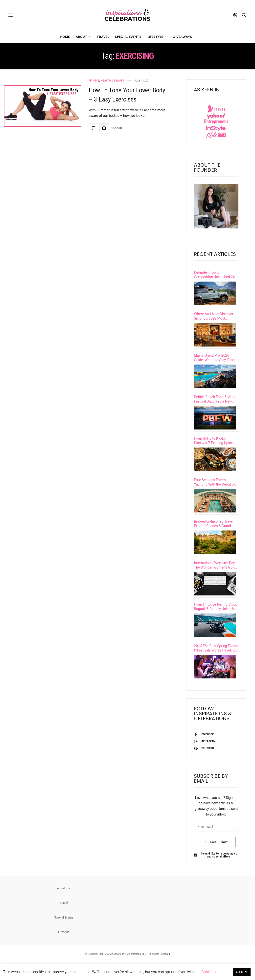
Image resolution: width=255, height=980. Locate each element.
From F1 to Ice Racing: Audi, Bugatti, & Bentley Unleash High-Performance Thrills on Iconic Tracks (215, 616)
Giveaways (182, 37)
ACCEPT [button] (242, 972)
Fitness (94, 81)
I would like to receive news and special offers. (219, 867)
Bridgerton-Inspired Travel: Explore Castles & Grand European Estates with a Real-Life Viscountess (214, 531)
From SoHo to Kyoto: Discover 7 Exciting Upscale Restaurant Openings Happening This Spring (215, 445)
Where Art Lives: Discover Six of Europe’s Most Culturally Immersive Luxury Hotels (215, 316)
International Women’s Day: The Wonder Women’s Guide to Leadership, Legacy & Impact (215, 573)
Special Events (128, 37)
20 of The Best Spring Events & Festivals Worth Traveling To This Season (216, 659)
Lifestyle (155, 37)
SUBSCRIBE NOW (216, 854)
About (81, 37)
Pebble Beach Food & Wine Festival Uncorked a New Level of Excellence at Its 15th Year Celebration (215, 402)
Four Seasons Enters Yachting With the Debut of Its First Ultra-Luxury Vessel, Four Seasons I (215, 488)
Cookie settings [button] (214, 972)
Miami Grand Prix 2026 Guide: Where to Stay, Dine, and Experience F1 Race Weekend (214, 359)
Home (65, 37)
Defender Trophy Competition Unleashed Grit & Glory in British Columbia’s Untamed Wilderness (215, 275)
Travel (103, 37)
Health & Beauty (112, 81)
